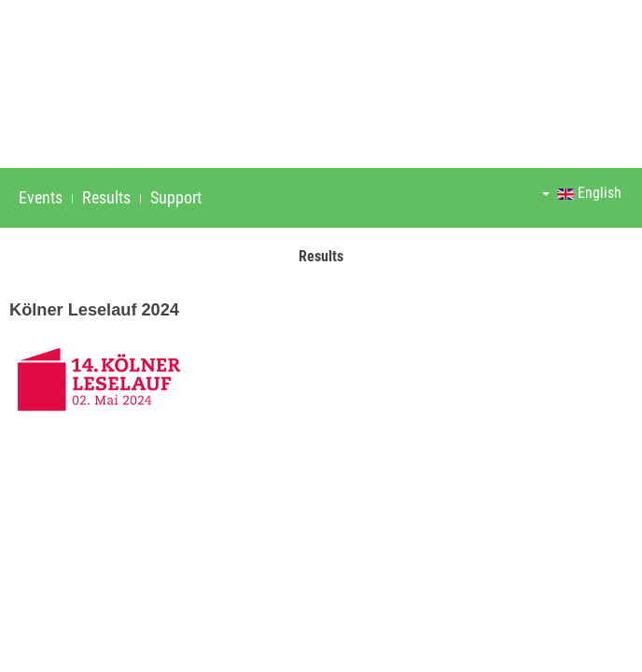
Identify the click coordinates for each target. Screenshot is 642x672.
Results (106, 197)
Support (176, 197)
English (582, 193)
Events (41, 197)
